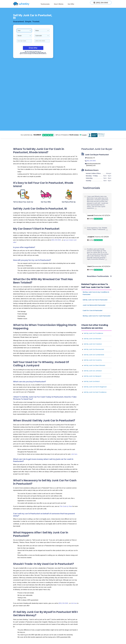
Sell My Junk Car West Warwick (94, 365)
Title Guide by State (66, 506)
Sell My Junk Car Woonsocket (94, 349)
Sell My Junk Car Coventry (93, 360)
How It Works (59, 4)
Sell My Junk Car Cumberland (94, 355)
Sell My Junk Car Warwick (93, 339)
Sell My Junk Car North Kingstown (95, 387)
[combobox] (24, 31)
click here (74, 454)
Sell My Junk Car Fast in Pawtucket (95, 300)
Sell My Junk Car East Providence (95, 392)
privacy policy (41, 53)
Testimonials (45, 4)
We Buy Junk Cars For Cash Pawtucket (97, 316)
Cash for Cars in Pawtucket (93, 311)
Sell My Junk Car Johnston (93, 371)
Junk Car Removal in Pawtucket (94, 305)
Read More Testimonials (99, 276)
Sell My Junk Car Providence (93, 333)
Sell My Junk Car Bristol (92, 381)
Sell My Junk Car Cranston (93, 344)
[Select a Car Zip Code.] (24, 41)
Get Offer (71, 4)
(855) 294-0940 (56, 240)
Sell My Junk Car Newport (93, 376)
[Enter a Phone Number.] (42, 41)
